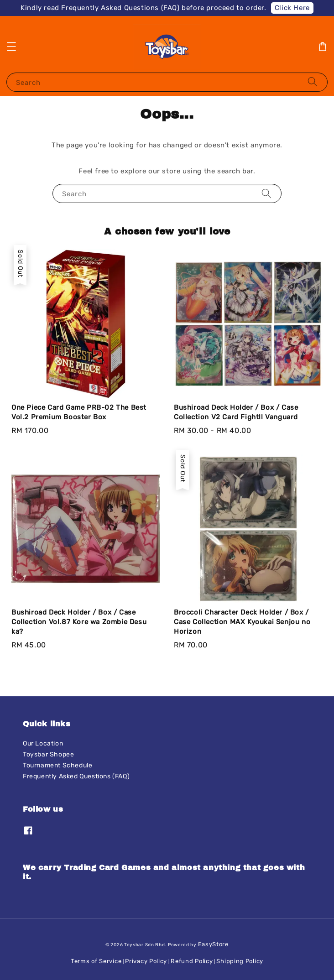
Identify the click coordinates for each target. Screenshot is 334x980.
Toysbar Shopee (48, 754)
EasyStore (213, 944)
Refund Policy (192, 961)
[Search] (313, 82)
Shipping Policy (240, 961)
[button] (11, 47)
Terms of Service (96, 961)
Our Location (43, 743)
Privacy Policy (146, 961)
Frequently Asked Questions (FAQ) (76, 776)
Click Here (292, 8)
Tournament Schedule (57, 765)
